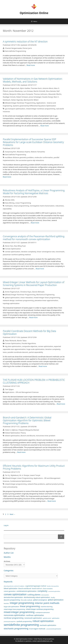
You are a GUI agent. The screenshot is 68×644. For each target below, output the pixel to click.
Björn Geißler (25, 88)
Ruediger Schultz (9, 97)
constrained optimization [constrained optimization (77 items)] (54, 591)
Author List (9, 553)
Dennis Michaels (38, 292)
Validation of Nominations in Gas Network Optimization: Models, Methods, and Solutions (33, 80)
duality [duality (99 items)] (53, 597)
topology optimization (11, 303)
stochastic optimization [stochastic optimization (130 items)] (48, 625)
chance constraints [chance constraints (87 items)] (48, 589)
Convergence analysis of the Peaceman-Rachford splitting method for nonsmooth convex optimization (34, 238)
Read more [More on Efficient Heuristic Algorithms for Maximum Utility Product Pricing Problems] (52, 501)
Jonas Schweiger (35, 97)
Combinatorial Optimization (21, 481)
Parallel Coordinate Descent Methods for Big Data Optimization (29, 332)
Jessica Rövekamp (16, 91)
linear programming (21, 206)
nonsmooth (60, 252)
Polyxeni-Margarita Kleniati (29, 430)
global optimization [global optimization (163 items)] (56, 600)
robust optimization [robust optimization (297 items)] (43, 621)
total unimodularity (10, 487)
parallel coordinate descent (18, 352)
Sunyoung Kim (11, 152)
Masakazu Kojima (23, 152)
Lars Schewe (28, 91)
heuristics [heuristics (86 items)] (6, 603)
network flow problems (36, 484)
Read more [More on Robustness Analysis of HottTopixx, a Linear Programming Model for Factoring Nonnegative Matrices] (35, 223)
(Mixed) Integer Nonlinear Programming (20, 103)
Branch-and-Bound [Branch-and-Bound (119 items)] (25, 588)
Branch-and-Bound (28, 436)
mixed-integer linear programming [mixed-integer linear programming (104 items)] (14, 609)
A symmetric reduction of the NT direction (25, 41)
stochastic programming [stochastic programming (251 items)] (16, 629)
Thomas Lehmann (41, 94)
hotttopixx (9, 206)
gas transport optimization (15, 109)
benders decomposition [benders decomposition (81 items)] (53, 586)
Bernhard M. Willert (31, 100)
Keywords (8, 582)
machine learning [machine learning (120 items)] (47, 607)
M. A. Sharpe (24, 475)
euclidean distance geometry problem (19, 157)
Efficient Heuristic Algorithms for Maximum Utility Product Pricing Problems (34, 467)
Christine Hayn (26, 292)
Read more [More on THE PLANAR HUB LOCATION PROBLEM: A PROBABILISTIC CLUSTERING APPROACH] (61, 404)
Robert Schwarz (22, 97)
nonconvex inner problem (46, 436)
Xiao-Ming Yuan (20, 246)
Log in (6, 525)
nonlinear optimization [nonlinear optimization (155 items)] (35, 615)
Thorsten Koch (36, 88)
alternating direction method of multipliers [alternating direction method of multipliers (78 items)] (14, 586)
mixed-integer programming (16, 484)
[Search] (61, 537)
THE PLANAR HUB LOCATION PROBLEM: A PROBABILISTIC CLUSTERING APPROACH (34, 381)
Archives (7, 561)
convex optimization (13, 252)
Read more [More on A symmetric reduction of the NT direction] (31, 65)
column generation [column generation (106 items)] (10, 591)
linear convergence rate (46, 252)
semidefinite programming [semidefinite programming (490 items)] (21, 625)
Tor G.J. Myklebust (12, 475)
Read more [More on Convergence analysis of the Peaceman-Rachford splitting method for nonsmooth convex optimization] (40, 269)
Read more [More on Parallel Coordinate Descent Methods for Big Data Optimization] (43, 366)
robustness (60, 206)
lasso (5, 352)
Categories (9, 571)
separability (7, 209)
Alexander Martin (55, 94)
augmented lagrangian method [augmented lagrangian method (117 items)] (36, 586)
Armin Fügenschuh (12, 88)
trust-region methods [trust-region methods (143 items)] (37, 629)
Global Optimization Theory (15, 433)
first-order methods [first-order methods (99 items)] (27, 600)
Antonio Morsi (48, 88)
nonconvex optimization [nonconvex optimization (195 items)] (14, 615)
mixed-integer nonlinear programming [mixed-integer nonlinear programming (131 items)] (40, 609)
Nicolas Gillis (10, 200)
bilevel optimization (12, 436)
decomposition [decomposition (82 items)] (45, 595)
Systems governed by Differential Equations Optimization (34, 106)
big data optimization (13, 346)
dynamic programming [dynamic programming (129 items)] (12, 600)
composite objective (30, 346)
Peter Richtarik (11, 341)
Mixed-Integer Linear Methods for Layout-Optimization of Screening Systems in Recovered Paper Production (34, 284)
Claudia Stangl (47, 97)
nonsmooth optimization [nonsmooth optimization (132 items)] (33, 618)
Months (7, 557)
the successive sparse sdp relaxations (30, 160)
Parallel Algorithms (29, 343)
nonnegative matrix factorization (42, 206)
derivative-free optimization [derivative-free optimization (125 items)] (13, 597)
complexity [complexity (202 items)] (42, 591)
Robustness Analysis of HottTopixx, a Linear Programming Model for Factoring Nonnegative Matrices (34, 192)
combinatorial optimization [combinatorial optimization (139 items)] (27, 591)
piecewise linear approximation (46, 300)
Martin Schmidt (39, 91)
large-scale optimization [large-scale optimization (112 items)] (11, 607)
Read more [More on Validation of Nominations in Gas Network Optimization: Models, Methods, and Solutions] (45, 126)
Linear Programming (23, 203)
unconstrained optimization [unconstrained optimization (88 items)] (54, 629)
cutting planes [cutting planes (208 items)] (34, 595)
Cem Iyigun (9, 389)
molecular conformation (44, 157)
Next (12, 514)
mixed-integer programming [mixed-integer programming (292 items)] (19, 612)
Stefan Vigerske (17, 100)
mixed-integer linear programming (47, 298)
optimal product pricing (55, 484)
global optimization (12, 298)
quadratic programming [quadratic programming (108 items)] (24, 621)
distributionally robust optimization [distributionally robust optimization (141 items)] (37, 597)
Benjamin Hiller (15, 94)
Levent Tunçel (35, 475)
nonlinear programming (25, 300)
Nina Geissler (51, 91)
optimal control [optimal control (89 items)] (47, 618)
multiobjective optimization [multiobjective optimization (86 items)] (43, 612)
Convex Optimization (13, 249)
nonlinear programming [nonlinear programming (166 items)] (14, 618)
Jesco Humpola (27, 94)
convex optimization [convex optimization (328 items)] (15, 594)
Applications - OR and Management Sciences (22, 392)
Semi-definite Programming (15, 51)
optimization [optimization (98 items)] (56, 618)
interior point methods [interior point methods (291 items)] (47, 603)
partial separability (36, 352)
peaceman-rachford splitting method (17, 255)
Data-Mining (10, 203)
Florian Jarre (27, 48)
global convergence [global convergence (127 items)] (40, 600)
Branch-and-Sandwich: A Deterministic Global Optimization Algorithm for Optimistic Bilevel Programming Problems (27, 420)
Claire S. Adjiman (11, 430)
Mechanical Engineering (45, 295)
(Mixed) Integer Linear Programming (19, 478)
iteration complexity (29, 252)
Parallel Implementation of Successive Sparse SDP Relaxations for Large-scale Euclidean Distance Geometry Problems (33, 142)
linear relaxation (27, 298)
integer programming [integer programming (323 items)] (22, 603)
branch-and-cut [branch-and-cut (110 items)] (37, 588)
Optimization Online (34, 13)
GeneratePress (49, 639)
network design (9, 300)
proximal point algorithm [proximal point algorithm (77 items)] (10, 621)
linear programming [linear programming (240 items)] (30, 606)
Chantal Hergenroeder (13, 48)
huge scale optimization (36, 349)
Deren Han (9, 246)
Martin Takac (22, 341)
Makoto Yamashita (38, 152)
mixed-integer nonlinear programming (41, 109)
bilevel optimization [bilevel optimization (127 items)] (11, 588)
